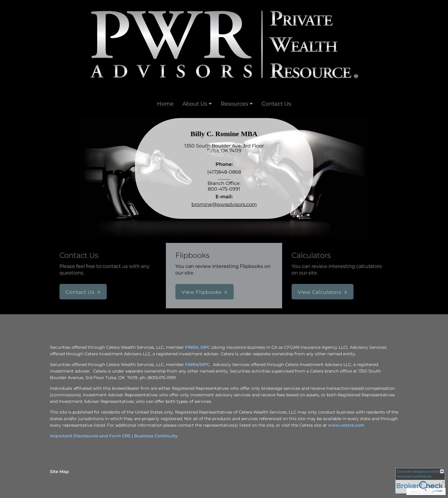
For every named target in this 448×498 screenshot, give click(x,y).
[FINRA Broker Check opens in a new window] (420, 481)
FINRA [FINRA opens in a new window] (192, 347)
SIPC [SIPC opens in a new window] (205, 347)
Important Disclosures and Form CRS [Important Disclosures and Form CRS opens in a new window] (90, 436)
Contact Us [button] (80, 292)
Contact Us (276, 104)
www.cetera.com (346, 425)
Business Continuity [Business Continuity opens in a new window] (156, 436)
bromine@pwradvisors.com (224, 204)
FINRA (192, 365)
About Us (195, 104)
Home (165, 104)
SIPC (205, 365)
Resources (234, 104)
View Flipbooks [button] (202, 292)
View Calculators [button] (320, 292)
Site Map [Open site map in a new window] (59, 472)
